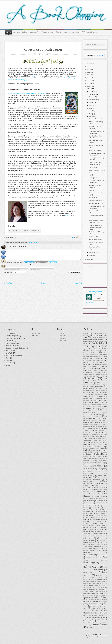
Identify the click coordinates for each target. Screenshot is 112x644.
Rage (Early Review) (95, 150)
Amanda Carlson (98, 343)
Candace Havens (94, 366)
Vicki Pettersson (101, 621)
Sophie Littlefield (102, 599)
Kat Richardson (96, 480)
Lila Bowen (87, 512)
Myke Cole (91, 553)
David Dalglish (96, 394)
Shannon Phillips (88, 595)
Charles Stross (88, 374)
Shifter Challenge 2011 (96, 203)
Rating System (61, 32)
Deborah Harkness (100, 399)
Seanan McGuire (99, 593)
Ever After (9, 363)
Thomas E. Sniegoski (101, 613)
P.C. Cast (89, 561)
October (92, 97)
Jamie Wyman (87, 440)
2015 (89, 78)
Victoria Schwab (88, 623)
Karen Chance (89, 474)
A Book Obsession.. (101, 635)
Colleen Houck (101, 387)
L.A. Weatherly (93, 500)
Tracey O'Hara (101, 617)
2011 (89, 89)
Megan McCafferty (88, 537)
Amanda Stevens (88, 345)
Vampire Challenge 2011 (96, 200)
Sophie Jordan (90, 599)
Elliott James (87, 413)
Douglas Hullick (101, 405)
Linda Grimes (88, 514)
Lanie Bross (102, 500)
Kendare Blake (96, 490)
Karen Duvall (101, 474)
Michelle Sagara (95, 545)
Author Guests (48, 32)
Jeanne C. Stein (96, 444)
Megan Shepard (101, 537)
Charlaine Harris (100, 372)
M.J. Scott (87, 521)
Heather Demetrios (89, 425)
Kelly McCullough (96, 488)
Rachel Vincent (97, 570)
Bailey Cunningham (91, 355)
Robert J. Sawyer (100, 578)
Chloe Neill (90, 378)
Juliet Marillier (88, 468)
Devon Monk (98, 401)
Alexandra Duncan (89, 339)
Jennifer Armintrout (95, 448)
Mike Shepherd (98, 547)
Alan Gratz (93, 337)
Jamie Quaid (92, 439)
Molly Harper (102, 550)
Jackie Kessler (95, 435)
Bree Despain (95, 359)
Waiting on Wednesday (14, 338)
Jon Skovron (93, 458)
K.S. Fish (91, 470)
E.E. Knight (86, 407)
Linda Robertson (88, 516)
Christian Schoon (100, 381)
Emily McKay (97, 415)
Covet (8, 358)
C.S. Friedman (96, 364)
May (90, 111)
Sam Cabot (102, 586)
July (90, 105)
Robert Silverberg (102, 580)
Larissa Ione (88, 502)
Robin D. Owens (101, 582)
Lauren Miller (96, 508)
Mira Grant (104, 549)
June (91, 108)
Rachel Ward (88, 573)
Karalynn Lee (101, 472)
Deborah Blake (97, 396)
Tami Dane (89, 609)
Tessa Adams (96, 611)
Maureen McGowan (99, 533)
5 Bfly (60, 341)
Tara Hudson (98, 609)
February (92, 253)
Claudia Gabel (90, 385)
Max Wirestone (88, 535)
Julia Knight (97, 464)
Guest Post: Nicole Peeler (97, 170)
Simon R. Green (102, 597)
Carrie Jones (94, 368)
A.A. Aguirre (87, 333)
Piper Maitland (101, 565)
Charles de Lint (100, 374)
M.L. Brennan (97, 521)
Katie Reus (101, 484)
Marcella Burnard (92, 527)
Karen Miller (94, 478)
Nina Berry (96, 559)
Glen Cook (101, 421)
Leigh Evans (101, 510)
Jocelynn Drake (93, 454)
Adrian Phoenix (94, 335)
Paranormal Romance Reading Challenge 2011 (95, 227)
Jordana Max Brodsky (101, 460)
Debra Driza (87, 401)
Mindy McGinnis (93, 549)
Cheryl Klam (102, 376)
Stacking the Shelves (13, 355)
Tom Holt (91, 617)
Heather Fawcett (101, 425)
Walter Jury (98, 623)
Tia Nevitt (88, 615)
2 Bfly (60, 333)
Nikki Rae (88, 559)
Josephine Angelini (102, 462)
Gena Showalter (102, 419)
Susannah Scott (94, 605)
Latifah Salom (101, 502)
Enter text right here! (43, 255)
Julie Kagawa (98, 466)
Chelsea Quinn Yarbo (89, 376)
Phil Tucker (102, 563)
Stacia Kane (98, 601)
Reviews (17, 32)
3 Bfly (60, 336)
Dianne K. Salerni (88, 405)
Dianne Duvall (101, 403)
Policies (25, 32)
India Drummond (99, 431)
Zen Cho (89, 627)
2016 (89, 75)
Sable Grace (94, 586)
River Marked (93, 198)
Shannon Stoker (101, 595)
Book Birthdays (11, 346)
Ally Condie (98, 341)
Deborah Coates (88, 399)
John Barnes (97, 456)
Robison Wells (87, 584)
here (33, 76)
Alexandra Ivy (101, 339)
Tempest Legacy (22, 80)
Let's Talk (9, 353)
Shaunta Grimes (88, 597)
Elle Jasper (102, 411)
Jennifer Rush (95, 450)
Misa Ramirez (90, 551)
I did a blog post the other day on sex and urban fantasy (27, 93)
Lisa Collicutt (102, 518)
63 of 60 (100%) (90, 303)
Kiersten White (96, 494)
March (91, 117)
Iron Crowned (93, 167)
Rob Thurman (100, 576)
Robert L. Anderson (89, 580)
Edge (8, 360)
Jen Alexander (96, 446)
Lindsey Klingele (90, 518)
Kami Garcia (88, 472)
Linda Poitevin (100, 514)
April (91, 114)
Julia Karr (88, 464)
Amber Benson (101, 345)
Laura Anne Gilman (91, 504)
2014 (89, 81)
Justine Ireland (99, 468)
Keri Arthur (97, 492)
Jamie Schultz (102, 439)
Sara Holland (92, 589)
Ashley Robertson (94, 353)
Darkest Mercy (93, 237)
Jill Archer (93, 452)
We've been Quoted (89, 32)
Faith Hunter (90, 419)
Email (32, 265)
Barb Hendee (103, 355)
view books (102, 305)
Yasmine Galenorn (100, 625)
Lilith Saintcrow (99, 512)
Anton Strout (95, 351)
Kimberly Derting (100, 496)
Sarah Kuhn (98, 591)
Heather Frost (87, 427)
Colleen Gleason (88, 387)
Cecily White (89, 372)
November (92, 94)
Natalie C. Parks (91, 557)
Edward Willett (96, 407)
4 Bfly (60, 338)
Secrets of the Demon (95, 239)
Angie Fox (98, 347)
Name (6, 265)
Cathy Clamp (104, 370)
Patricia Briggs (89, 563)
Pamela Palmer (100, 561)
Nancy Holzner (102, 555)
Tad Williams (94, 607)
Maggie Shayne (98, 523)
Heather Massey (98, 427)
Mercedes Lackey (90, 541)
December (92, 91)
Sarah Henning (88, 591)
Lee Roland (92, 510)
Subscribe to (16, 272)
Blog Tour (9, 351)
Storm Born (92, 190)
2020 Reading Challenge (95, 292)
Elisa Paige (96, 409)
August (91, 103)
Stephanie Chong (96, 603)
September (93, 100)
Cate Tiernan (94, 370)
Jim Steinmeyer (103, 452)
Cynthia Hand (94, 391)
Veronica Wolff (88, 621)
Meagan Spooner (100, 535)
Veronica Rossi (99, 619)
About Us (35, 32)
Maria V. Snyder (95, 529)
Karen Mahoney (89, 476)
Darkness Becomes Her (96, 119)
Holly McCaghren (95, 429)
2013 (89, 83)
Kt (93, 295)
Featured (25, 231)
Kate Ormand (101, 482)
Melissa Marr (101, 539)
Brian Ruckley (97, 361)
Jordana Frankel (88, 460)
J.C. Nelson (96, 433)
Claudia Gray (101, 385)
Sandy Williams (97, 587)
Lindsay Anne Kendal (102, 516)
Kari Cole (103, 478)
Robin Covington (90, 582)
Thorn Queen (93, 178)
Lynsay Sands (100, 519)
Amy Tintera (87, 347)
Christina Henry (89, 383)
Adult (34, 333)
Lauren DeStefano (96, 506)
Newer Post (8, 283)
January (92, 255)
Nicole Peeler (35, 231)
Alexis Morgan (88, 341)
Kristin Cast (98, 498)
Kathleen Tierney (89, 484)
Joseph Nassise (89, 462)
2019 (89, 66)
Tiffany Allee (97, 615)
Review (8, 333)
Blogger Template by (95, 637)
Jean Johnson (94, 442)
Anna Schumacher (96, 349)
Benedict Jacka (97, 357)
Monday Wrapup (11, 336)
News (8, 365)
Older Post (78, 283)
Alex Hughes (102, 337)
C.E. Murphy (98, 362)
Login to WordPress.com (41, 262)
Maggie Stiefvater (89, 525)
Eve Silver (104, 417)
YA (33, 336)
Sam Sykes (87, 587)
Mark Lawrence (96, 531)
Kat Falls (86, 480)
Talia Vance (104, 607)
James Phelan (94, 436)
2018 (89, 69)
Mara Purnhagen (102, 525)
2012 (89, 86)
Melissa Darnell (88, 539)
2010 (89, 259)
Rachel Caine (91, 567)
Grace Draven (88, 423)
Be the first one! (33, 242)
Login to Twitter (53, 262)
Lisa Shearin (88, 519)
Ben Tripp (88, 357)
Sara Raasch (102, 589)
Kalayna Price (100, 470)
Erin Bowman (95, 417)
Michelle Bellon (96, 543)
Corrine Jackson (89, 389)
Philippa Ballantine (89, 565)
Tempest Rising (63, 78)
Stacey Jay (89, 601)
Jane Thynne (98, 440)
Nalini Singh (88, 555)
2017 (89, 72)
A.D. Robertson (98, 333)
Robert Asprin (87, 578)
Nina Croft (105, 559)
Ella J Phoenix (93, 411)
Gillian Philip (90, 421)
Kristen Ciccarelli (88, 498)
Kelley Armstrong (91, 486)
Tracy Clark (87, 619)
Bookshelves (74, 32)
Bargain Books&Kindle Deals (16, 348)
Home (9, 32)
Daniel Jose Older (92, 393)
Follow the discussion (80, 237)
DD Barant (104, 391)
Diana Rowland (89, 403)
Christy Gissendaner (102, 383)
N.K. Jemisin (101, 553)
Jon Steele (102, 458)
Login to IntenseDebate (29, 262)
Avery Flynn (104, 353)
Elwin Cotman (98, 413)
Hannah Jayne (100, 423)
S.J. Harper (98, 584)
